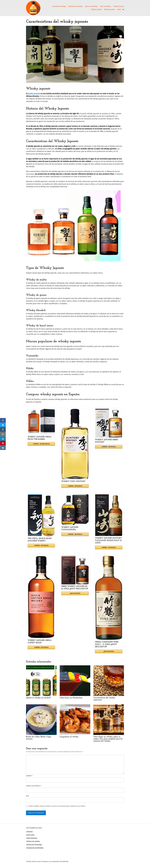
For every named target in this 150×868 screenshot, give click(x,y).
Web (27, 796)
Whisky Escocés (119, 6)
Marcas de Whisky (91, 6)
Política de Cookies (33, 841)
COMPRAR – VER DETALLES (75, 486)
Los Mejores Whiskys (59, 6)
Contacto (30, 832)
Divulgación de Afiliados (35, 848)
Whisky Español (96, 9)
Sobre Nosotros (32, 838)
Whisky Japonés (109, 9)
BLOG (119, 9)
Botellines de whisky (76, 6)
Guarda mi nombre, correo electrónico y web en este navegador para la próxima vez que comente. (57, 806)
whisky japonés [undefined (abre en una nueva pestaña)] (34, 94)
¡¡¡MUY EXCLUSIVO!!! (75, 593)
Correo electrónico (34, 786)
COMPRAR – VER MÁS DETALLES (41, 444)
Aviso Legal (30, 835)
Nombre (29, 776)
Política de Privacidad (34, 845)
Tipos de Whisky (105, 6)
